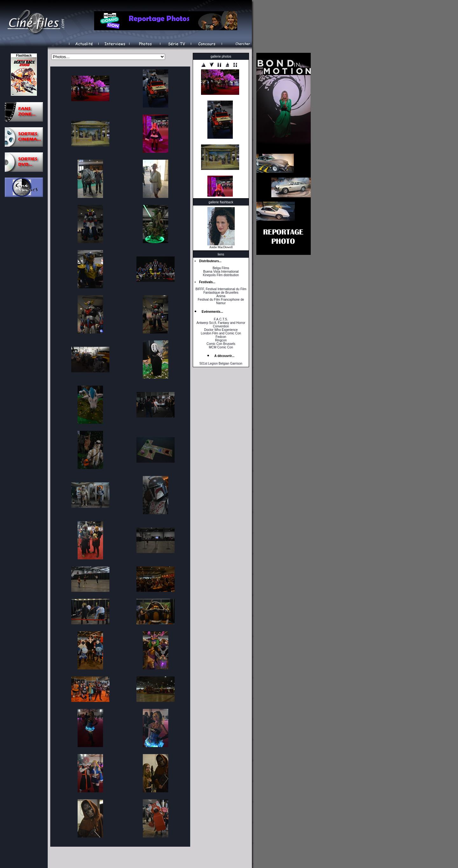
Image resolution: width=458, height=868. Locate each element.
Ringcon (221, 340)
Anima (221, 296)
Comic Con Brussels (221, 344)
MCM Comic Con (221, 347)
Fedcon (221, 337)
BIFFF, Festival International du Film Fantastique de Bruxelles (221, 291)
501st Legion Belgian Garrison (221, 364)
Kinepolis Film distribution (221, 275)
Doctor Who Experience (221, 330)
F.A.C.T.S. (221, 319)
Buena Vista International (221, 272)
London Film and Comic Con (221, 333)
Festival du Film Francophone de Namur (221, 301)
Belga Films (221, 268)
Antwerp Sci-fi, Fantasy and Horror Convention (221, 325)
